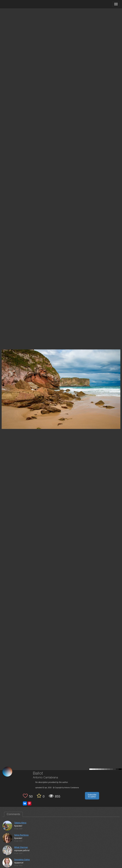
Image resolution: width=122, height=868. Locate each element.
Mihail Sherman (21, 847)
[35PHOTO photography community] (15, 4)
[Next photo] (119, 378)
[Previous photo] (3, 378)
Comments (13, 814)
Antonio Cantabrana (45, 778)
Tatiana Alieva (20, 823)
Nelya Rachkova (21, 835)
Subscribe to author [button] (92, 796)
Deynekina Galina (22, 860)
